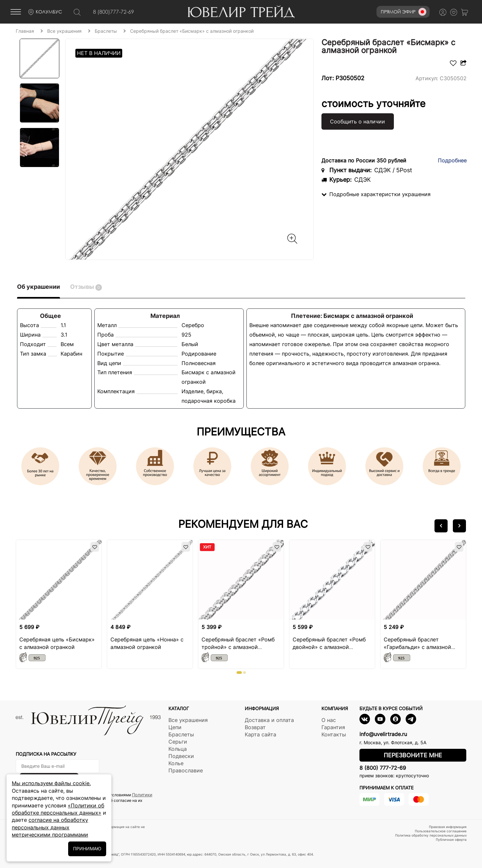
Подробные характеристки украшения (376, 194)
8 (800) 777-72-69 (383, 768)
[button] (441, 526)
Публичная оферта (451, 840)
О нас (329, 720)
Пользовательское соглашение (441, 831)
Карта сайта (260, 734)
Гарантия (333, 727)
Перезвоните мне (413, 755)
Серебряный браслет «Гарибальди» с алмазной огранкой (417, 647)
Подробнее (452, 160)
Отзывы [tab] (86, 287)
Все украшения (188, 720)
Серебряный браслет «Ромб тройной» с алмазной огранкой (238, 647)
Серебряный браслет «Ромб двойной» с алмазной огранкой (329, 647)
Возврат (255, 727)
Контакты (334, 734)
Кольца (178, 749)
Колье (176, 763)
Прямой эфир (404, 12)
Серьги (178, 742)
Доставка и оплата (269, 720)
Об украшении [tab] (39, 287)
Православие (186, 770)
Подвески (181, 756)
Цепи (175, 727)
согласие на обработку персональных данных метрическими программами (50, 827)
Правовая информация (448, 827)
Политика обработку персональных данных (431, 835)
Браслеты (181, 734)
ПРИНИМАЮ (87, 849)
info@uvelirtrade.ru (383, 734)
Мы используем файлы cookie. (51, 783)
